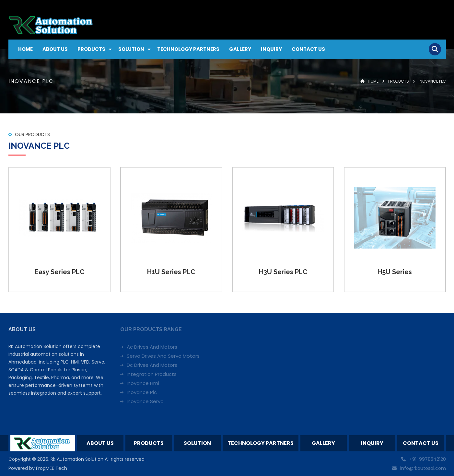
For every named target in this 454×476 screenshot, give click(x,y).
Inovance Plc (142, 392)
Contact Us (308, 49)
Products (91, 49)
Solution (131, 49)
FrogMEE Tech (52, 468)
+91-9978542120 (428, 459)
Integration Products (152, 374)
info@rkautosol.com (423, 468)
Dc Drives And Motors (152, 365)
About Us (55, 49)
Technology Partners (188, 49)
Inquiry (271, 49)
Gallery (240, 49)
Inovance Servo (145, 401)
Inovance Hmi (143, 383)
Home (25, 49)
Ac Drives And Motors (152, 347)
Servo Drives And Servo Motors (163, 356)
